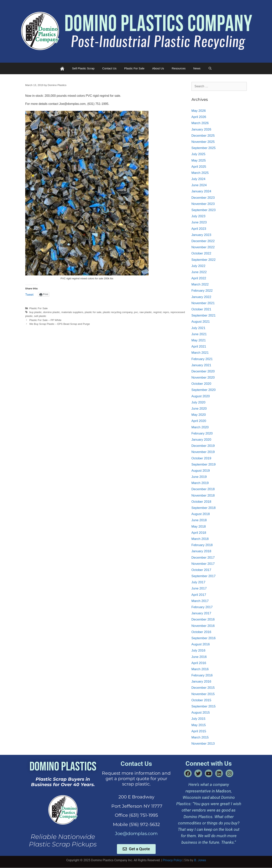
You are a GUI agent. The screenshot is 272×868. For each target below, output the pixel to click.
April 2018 (199, 533)
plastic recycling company (118, 312)
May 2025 (199, 160)
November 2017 (203, 564)
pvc (136, 312)
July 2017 (199, 582)
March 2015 (200, 737)
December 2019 (203, 446)
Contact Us (109, 68)
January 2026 (201, 129)
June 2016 (199, 657)
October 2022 (201, 253)
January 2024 (201, 191)
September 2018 (204, 508)
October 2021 (201, 309)
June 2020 (199, 409)
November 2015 (203, 694)
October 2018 (201, 502)
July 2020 (199, 402)
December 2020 (203, 371)
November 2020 (203, 378)
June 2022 (199, 272)
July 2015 (199, 719)
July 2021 (199, 328)
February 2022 (202, 291)
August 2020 (201, 396)
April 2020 (199, 421)
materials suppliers (72, 312)
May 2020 (199, 415)
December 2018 (203, 489)
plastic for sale (93, 312)
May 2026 (199, 111)
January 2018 (201, 551)
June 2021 (199, 334)
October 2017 (201, 570)
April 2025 (199, 167)
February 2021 (202, 359)
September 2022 (204, 260)
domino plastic (52, 312)
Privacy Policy (172, 860)
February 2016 (202, 675)
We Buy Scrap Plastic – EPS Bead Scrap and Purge (60, 324)
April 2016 (199, 663)
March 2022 (200, 284)
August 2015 (201, 713)
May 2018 (199, 527)
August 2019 (201, 471)
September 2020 (204, 390)
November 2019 (203, 452)
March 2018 (200, 539)
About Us (158, 68)
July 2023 (199, 216)
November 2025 (203, 142)
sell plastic (40, 316)
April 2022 (199, 278)
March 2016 (200, 669)
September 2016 (204, 638)
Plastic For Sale (134, 68)
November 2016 (203, 626)
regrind (157, 312)
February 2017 (202, 607)
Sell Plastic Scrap (83, 68)
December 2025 (203, 136)
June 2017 (199, 588)
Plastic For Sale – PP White (45, 320)
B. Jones (200, 860)
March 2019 (200, 483)
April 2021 (199, 346)
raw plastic (146, 312)
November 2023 (203, 204)
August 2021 (201, 322)
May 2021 (199, 340)
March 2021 (200, 353)
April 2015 (199, 731)
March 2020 (200, 427)
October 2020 (201, 384)
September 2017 (204, 576)
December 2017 (203, 558)
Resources (179, 68)
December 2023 (203, 198)
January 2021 (201, 365)
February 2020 (202, 433)
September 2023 (204, 210)
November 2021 (203, 303)
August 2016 (201, 644)
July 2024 (199, 179)
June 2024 (199, 185)
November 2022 (203, 247)
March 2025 (200, 173)
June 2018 (199, 520)
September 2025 (204, 148)
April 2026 (199, 117)
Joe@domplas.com (136, 833)
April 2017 (199, 595)
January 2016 (201, 682)
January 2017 (201, 613)
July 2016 (199, 650)
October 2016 (201, 632)
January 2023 (201, 235)
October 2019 (201, 458)
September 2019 (204, 464)
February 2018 (202, 545)
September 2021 (204, 315)
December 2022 (203, 241)
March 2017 (200, 601)
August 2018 (201, 514)
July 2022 (199, 266)
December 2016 (203, 619)
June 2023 (199, 222)
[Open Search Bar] (210, 68)
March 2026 (200, 123)
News (197, 68)
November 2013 (203, 744)
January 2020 (201, 440)
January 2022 (201, 297)
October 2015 (201, 700)
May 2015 (199, 725)
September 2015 (204, 706)
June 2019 (199, 477)
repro (166, 312)
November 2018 (203, 495)
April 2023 (199, 229)
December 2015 (203, 688)
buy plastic (35, 312)
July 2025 (199, 154)
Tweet (29, 294)
